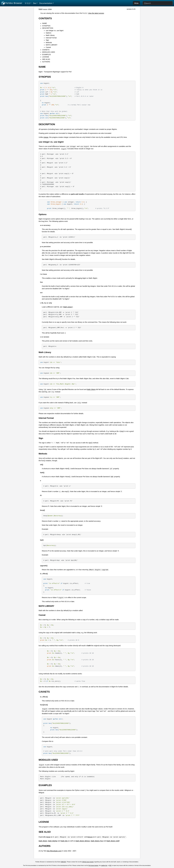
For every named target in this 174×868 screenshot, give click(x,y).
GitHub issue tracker (88, 862)
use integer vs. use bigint (55, 31)
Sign (47, 40)
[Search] (158, 3)
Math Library (50, 35)
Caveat (48, 47)
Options (48, 33)
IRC (110, 865)
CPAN (50, 9)
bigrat (48, 837)
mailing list (104, 865)
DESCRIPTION (48, 28)
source (45, 9)
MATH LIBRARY (52, 45)
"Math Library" (68, 307)
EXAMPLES (46, 55)
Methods (49, 43)
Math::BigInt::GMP (113, 841)
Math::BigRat (53, 841)
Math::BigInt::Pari (97, 841)
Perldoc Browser (12, 3)
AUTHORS (46, 62)
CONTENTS (45, 18)
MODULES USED (49, 52)
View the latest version (96, 13)
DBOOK (63, 862)
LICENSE (46, 57)
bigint (41, 9)
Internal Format (51, 38)
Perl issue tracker (93, 865)
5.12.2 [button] (27, 3)
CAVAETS (46, 50)
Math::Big (64, 841)
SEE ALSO (46, 59)
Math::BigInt (91, 389)
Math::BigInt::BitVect (83, 841)
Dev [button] (35, 3)
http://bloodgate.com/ (54, 851)
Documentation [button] (46, 3)
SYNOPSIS (46, 26)
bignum (90, 837)
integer (46, 137)
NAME (44, 23)
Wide (136, 3)
